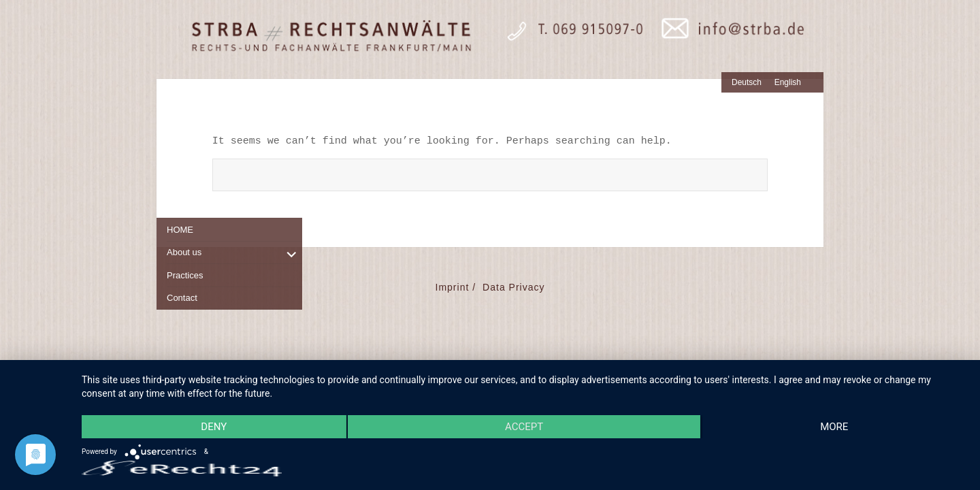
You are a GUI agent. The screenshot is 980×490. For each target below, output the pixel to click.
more (834, 427)
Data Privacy (513, 287)
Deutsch (747, 82)
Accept (524, 427)
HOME (180, 230)
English (788, 82)
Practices (185, 275)
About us (184, 252)
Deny (214, 427)
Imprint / (456, 287)
